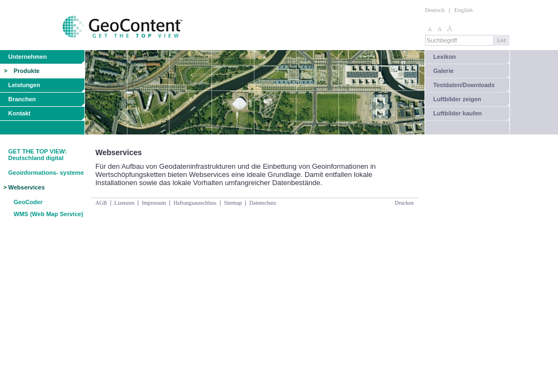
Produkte (27, 71)
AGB (101, 203)
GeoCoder (28, 202)
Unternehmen (28, 57)
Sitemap (233, 203)
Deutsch (435, 10)
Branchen (22, 99)
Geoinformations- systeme (46, 173)
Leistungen (24, 85)
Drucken (404, 203)
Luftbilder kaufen (457, 113)
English (464, 10)
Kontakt (19, 113)
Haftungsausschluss (195, 203)
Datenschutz (262, 203)
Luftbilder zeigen (457, 99)
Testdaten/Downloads (464, 85)
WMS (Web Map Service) (48, 214)
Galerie (443, 71)
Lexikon (445, 57)
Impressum (154, 203)
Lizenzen (125, 203)
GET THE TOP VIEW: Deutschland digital (38, 155)
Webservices (26, 187)
